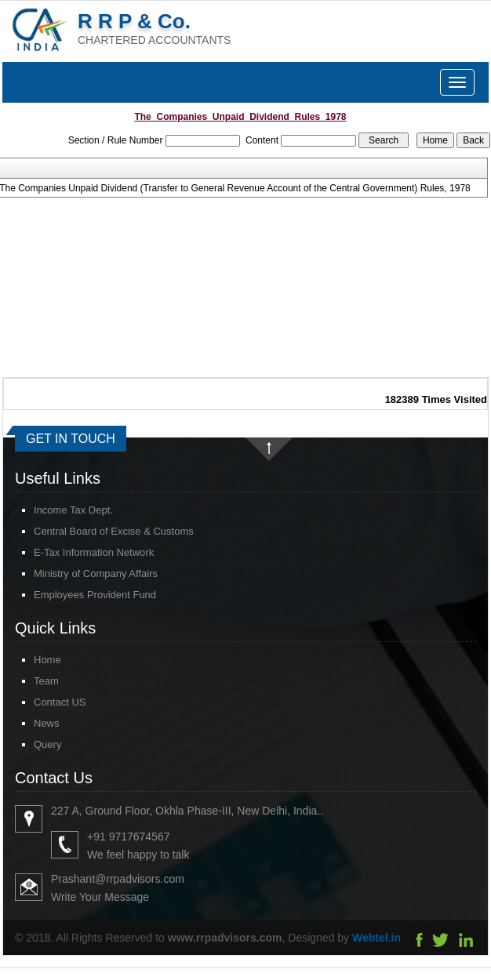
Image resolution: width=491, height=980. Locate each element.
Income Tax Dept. (73, 510)
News (33, 723)
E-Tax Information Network (94, 552)
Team (32, 681)
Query (33, 744)
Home (33, 660)
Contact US (45, 702)
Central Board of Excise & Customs (114, 531)
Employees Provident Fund (95, 595)
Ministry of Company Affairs (96, 573)
